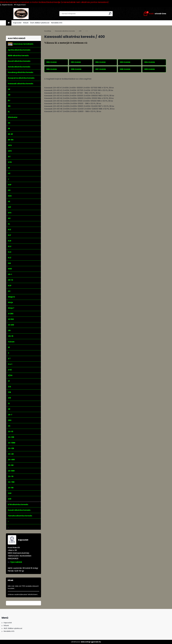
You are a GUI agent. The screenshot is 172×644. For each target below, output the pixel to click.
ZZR (80, 31)
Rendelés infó (57, 23)
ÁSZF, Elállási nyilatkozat (40, 23)
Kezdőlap (48, 31)
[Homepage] (9, 23)
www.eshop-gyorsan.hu (91, 642)
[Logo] (21, 14)
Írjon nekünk (16, 562)
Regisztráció (21, 5)
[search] (110, 13)
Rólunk (26, 23)
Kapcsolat (17, 23)
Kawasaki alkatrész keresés (65, 31)
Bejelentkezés (7, 5)
